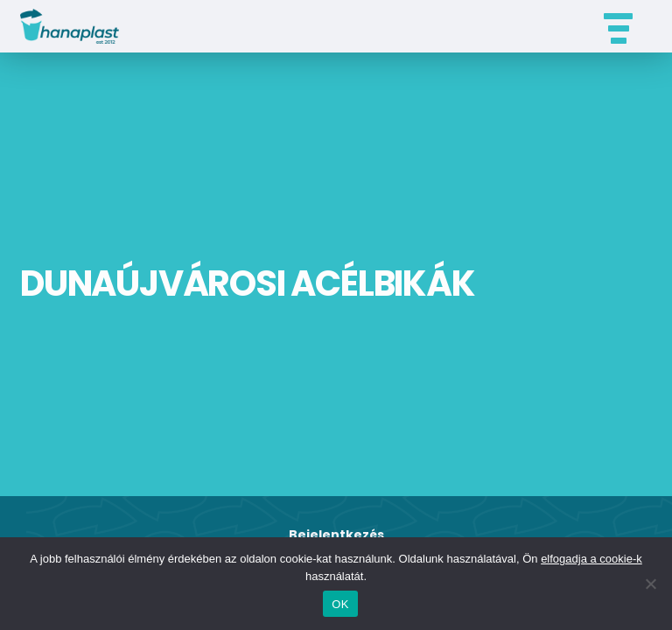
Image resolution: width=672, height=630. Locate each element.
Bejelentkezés (336, 535)
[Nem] (650, 584)
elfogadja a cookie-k (591, 559)
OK (340, 604)
